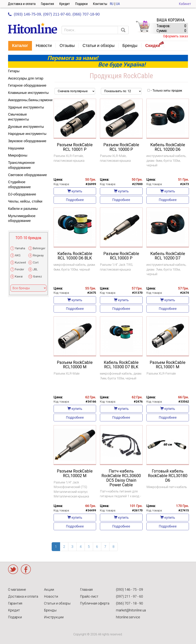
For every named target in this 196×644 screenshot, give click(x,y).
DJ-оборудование (22, 194)
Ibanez (37, 276)
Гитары (14, 71)
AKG (18, 255)
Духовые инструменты (26, 127)
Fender (20, 269)
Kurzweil (20, 263)
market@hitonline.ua (131, 610)
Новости (51, 596)
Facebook (26, 569)
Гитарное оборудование (27, 85)
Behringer (39, 248)
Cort (36, 263)
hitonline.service (128, 617)
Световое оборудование (27, 175)
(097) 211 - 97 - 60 (129, 596)
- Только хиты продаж (165, 91)
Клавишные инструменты (28, 93)
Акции (49, 589)
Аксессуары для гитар (26, 78)
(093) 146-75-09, (28, 14)
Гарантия (47, 4)
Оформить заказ (176, 36)
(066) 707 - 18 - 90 (129, 603)
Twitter (13, 569)
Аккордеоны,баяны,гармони (28, 100)
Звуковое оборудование (27, 141)
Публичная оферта (95, 603)
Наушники (16, 148)
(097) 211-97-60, (57, 14)
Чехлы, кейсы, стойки (25, 201)
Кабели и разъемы (23, 209)
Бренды (50, 610)
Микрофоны (18, 155)
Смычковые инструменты (18, 117)
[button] (20, 46)
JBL (35, 269)
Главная (86, 589)
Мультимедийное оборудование (22, 218)
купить (75, 191)
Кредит (65, 4)
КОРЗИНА (143, 26)
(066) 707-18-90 (86, 14)
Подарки (81, 4)
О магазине (17, 589)
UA (118, 4)
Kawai (19, 276)
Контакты (100, 4)
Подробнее (75, 200)
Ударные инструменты (26, 107)
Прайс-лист (89, 596)
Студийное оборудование (19, 185)
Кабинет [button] (185, 4)
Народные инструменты (27, 134)
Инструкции (54, 617)
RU (112, 4)
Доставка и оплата (22, 4)
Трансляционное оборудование (21, 165)
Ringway (38, 255)
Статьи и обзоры (57, 603)
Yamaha (20, 248)
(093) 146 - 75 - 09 (129, 589)
